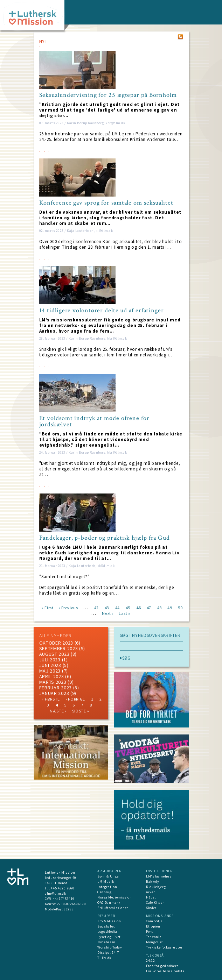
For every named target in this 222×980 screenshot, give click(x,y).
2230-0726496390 (72, 904)
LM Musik (106, 882)
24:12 (150, 961)
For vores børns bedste (165, 971)
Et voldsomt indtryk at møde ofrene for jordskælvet (94, 421)
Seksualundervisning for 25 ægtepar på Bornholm (108, 95)
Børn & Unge (108, 876)
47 (149, 607)
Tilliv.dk (104, 958)
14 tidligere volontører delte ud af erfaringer (102, 311)
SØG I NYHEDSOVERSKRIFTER (150, 635)
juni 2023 (50, 665)
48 (159, 607)
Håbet (151, 897)
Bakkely (153, 882)
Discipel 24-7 (108, 953)
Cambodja (154, 921)
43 (107, 607)
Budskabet (106, 926)
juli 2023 (50, 660)
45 (128, 607)
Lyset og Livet (109, 937)
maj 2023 (50, 671)
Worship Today (110, 947)
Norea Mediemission (115, 897)
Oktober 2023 (56, 643)
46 (138, 607)
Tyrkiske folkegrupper (164, 947)
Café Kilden (155, 903)
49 (170, 607)
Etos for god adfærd (162, 966)
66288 (69, 909)
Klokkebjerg (156, 887)
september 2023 (59, 648)
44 (117, 607)
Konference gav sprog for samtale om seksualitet (106, 203)
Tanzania (154, 937)
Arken (151, 892)
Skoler (151, 908)
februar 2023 (55, 688)
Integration (107, 887)
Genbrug (105, 892)
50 (180, 607)
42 (96, 607)
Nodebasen (106, 942)
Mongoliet (155, 942)
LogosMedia (107, 932)
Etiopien (153, 926)
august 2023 (54, 654)
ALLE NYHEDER (55, 635)
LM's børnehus (159, 876)
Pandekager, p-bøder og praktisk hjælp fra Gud (105, 538)
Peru (150, 932)
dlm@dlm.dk (55, 893)
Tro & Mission (109, 921)
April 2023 (52, 676)
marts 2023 (53, 682)
